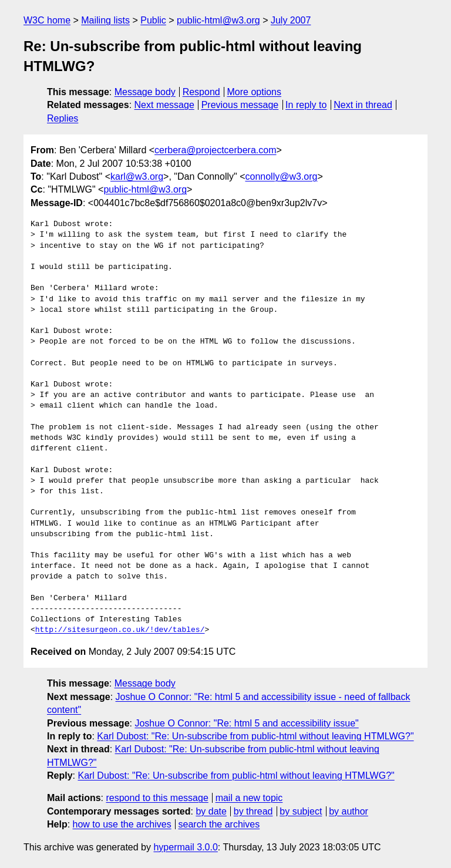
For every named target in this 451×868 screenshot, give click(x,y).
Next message (164, 105)
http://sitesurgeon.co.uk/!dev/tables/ (120, 630)
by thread (253, 811)
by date (211, 811)
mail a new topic (249, 798)
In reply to (306, 105)
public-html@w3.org (218, 20)
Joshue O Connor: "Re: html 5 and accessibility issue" (246, 723)
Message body (145, 92)
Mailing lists (105, 20)
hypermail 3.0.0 (185, 847)
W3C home (47, 20)
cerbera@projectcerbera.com (215, 150)
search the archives (219, 824)
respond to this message (157, 798)
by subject (301, 811)
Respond (201, 92)
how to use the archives (122, 824)
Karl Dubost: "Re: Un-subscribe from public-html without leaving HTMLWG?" (255, 736)
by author (349, 811)
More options (255, 92)
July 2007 (291, 20)
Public (153, 20)
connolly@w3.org (281, 176)
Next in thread (363, 105)
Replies (63, 118)
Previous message (240, 105)
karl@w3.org (137, 176)
